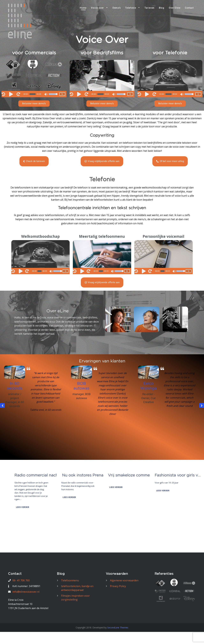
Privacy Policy (118, 586)
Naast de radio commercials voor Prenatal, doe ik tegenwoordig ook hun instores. (78, 510)
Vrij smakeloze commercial (132, 499)
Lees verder (22, 531)
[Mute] (46, 95)
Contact (189, 8)
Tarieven (149, 8)
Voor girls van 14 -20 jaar (167, 506)
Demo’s (117, 8)
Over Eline (175, 8)
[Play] (11, 94)
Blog (162, 8)
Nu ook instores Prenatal (85, 499)
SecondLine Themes (118, 627)
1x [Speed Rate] (62, 94)
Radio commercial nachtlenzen (38, 499)
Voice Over (102, 40)
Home (83, 8)
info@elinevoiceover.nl (26, 592)
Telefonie (131, 8)
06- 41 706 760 (21, 580)
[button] (34, 104)
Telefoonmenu (70, 580)
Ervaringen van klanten (102, 361)
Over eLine (57, 311)
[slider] (33, 94)
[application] (34, 94)
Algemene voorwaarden (124, 580)
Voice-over (97, 8)
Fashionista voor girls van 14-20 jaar (179, 499)
